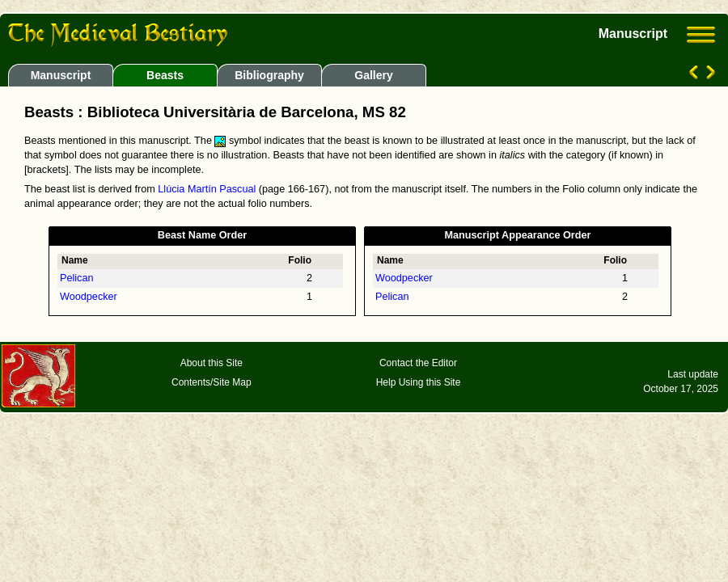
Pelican (77, 278)
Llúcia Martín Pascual (207, 189)
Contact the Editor (418, 363)
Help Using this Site (419, 382)
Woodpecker (89, 297)
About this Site (212, 363)
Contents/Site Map (212, 382)
